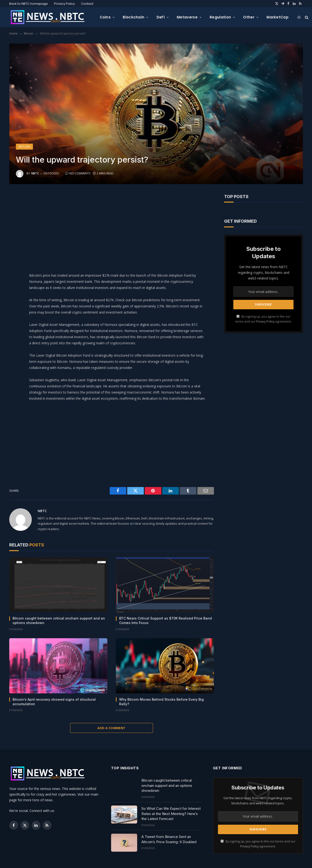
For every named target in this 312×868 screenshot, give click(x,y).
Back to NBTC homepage (29, 4)
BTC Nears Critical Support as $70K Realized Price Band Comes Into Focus (165, 620)
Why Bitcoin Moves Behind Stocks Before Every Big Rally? (161, 702)
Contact (87, 4)
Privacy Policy (64, 4)
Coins (105, 17)
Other (249, 17)
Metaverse (187, 17)
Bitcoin (24, 147)
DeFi (161, 17)
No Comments (78, 173)
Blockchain (133, 17)
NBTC (35, 173)
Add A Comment (111, 728)
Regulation (220, 17)
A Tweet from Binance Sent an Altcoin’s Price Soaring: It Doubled (169, 839)
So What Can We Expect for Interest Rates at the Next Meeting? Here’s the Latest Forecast (171, 814)
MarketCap (278, 17)
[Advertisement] (123, 227)
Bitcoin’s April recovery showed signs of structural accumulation (54, 702)
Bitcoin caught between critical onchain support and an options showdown (59, 620)
